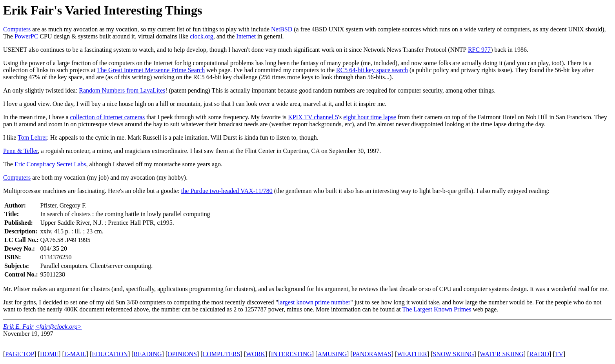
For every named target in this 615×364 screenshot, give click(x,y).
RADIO (539, 354)
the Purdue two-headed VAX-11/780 (227, 191)
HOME (49, 354)
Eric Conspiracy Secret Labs (50, 164)
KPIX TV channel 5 (313, 117)
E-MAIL (75, 354)
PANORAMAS (372, 354)
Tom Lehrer (32, 137)
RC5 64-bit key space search (372, 70)
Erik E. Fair (18, 327)
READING (148, 354)
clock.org (202, 36)
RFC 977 (479, 50)
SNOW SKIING (454, 354)
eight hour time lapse (370, 117)
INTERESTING (291, 354)
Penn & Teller (21, 151)
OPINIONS (182, 354)
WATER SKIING (502, 354)
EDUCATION (110, 354)
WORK (256, 354)
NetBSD (282, 29)
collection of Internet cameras (108, 117)
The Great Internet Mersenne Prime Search (151, 70)
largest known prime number (314, 302)
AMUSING (332, 354)
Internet (246, 36)
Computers (17, 29)
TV (559, 354)
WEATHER (412, 354)
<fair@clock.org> (59, 327)
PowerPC (26, 36)
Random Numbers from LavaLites (122, 90)
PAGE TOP (20, 354)
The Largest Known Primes (437, 309)
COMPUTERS (222, 354)
